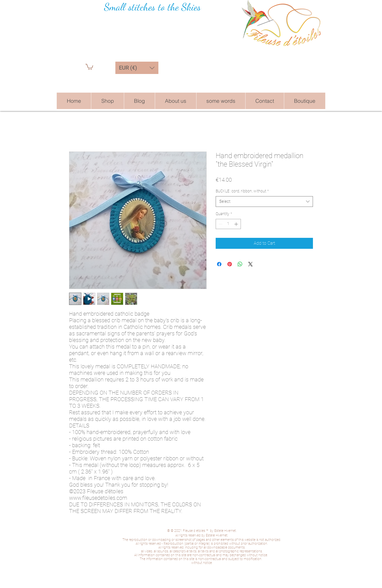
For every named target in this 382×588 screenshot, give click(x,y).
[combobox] (264, 202)
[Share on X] (250, 264)
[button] (89, 67)
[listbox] (137, 68)
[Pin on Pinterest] (230, 264)
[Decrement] (220, 224)
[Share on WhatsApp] (240, 264)
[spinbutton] (228, 224)
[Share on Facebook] (219, 264)
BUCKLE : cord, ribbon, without (242, 191)
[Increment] (237, 224)
